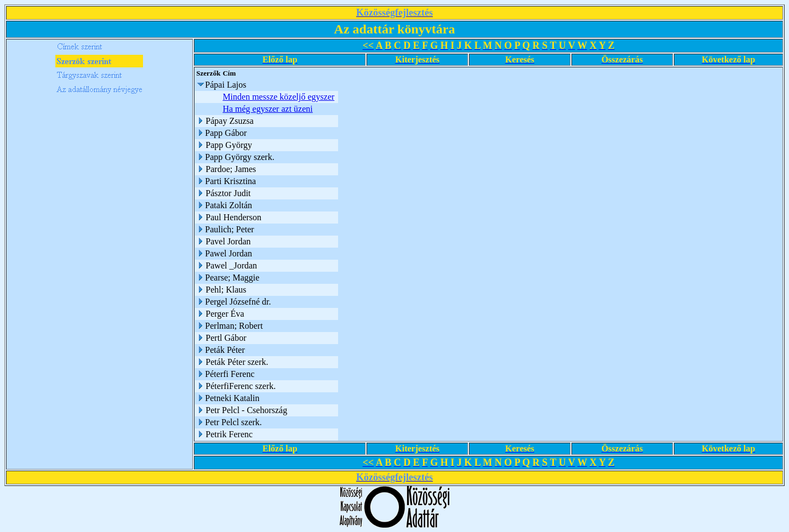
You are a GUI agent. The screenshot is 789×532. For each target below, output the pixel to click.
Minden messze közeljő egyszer (278, 97)
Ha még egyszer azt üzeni (267, 109)
